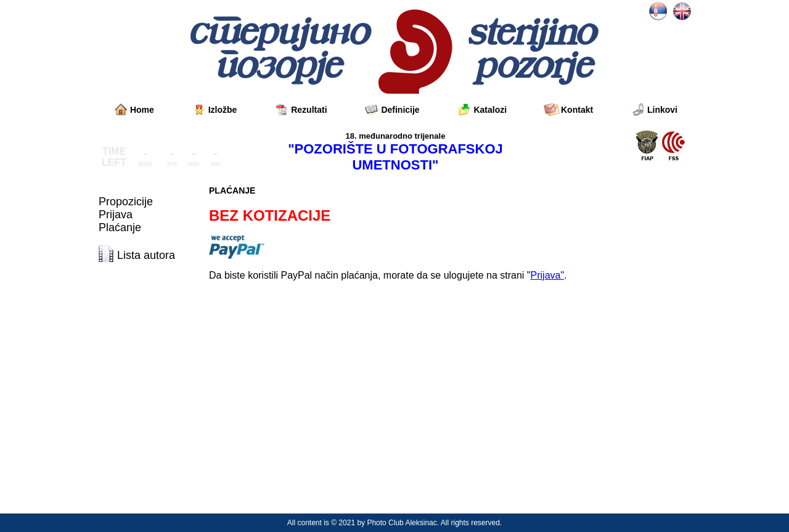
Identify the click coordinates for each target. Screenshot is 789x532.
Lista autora (146, 255)
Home (142, 110)
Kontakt (577, 110)
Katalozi (490, 110)
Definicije (400, 110)
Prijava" (548, 275)
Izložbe (223, 110)
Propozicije (126, 202)
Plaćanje (120, 227)
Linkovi (662, 110)
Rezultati (309, 110)
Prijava (116, 215)
